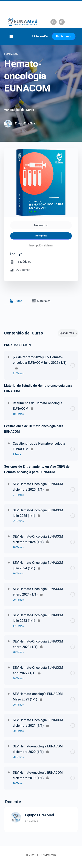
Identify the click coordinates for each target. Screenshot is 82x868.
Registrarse (64, 36)
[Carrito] (24, 36)
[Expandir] (9, 357)
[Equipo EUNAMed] (16, 817)
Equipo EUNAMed (39, 815)
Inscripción (41, 236)
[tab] (15, 301)
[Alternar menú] (11, 36)
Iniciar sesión (40, 36)
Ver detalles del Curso (22, 110)
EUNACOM (11, 54)
